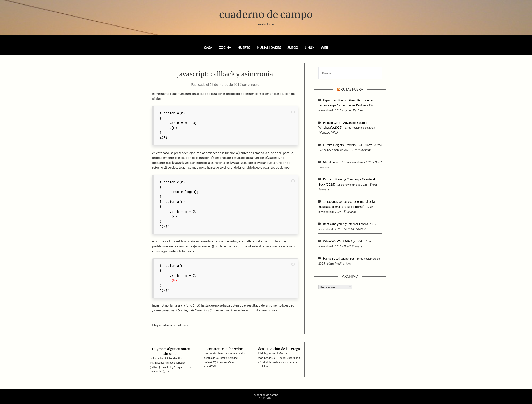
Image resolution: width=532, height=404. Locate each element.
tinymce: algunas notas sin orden (171, 351)
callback (182, 325)
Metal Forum (331, 162)
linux (310, 48)
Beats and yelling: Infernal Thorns (345, 224)
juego (293, 48)
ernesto (254, 85)
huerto (244, 48)
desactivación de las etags (279, 349)
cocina (225, 48)
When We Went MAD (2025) (342, 241)
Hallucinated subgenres (339, 258)
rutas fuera (352, 89)
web (325, 48)
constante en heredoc (225, 349)
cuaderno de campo (266, 14)
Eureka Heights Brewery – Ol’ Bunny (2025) (352, 145)
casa (208, 48)
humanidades (269, 48)
